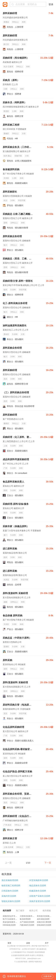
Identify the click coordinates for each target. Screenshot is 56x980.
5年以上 (15, 22)
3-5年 (13, 200)
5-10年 (13, 290)
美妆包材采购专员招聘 (12, 922)
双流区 (6, 111)
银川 (5, 245)
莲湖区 (6, 647)
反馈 (28, 943)
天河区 (6, 178)
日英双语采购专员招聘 (29, 916)
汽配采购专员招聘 (27, 925)
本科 (24, 22)
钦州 (5, 290)
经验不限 (18, 156)
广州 (5, 468)
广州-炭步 (7, 825)
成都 (5, 602)
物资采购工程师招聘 (11, 886)
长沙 (5, 200)
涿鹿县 (6, 22)
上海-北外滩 (8, 847)
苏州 (5, 691)
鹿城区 (6, 134)
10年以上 (14, 223)
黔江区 (6, 44)
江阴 (5, 89)
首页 (9, 943)
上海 (5, 446)
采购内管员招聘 (9, 896)
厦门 (5, 535)
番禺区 (6, 424)
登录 (51, 4)
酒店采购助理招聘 (10, 880)
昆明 (5, 223)
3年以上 (14, 245)
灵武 (5, 379)
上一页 (8, 863)
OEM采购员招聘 (9, 925)
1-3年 (14, 111)
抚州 (5, 557)
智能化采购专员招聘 (11, 901)
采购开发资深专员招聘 (40, 901)
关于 (47, 943)
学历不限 (22, 200)
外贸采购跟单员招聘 (39, 880)
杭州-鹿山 (7, 156)
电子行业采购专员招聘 (12, 919)
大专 (24, 134)
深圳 (5, 669)
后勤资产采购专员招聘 (40, 896)
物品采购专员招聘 (38, 886)
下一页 (48, 863)
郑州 (5, 490)
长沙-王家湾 (8, 67)
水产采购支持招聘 (27, 922)
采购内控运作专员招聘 (12, 916)
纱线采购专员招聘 (44, 925)
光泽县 (6, 580)
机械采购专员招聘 (38, 891)
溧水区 (6, 334)
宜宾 (5, 714)
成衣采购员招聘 (43, 919)
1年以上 (14, 89)
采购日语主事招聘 (44, 922)
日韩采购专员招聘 (10, 891)
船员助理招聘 (25, 919)
